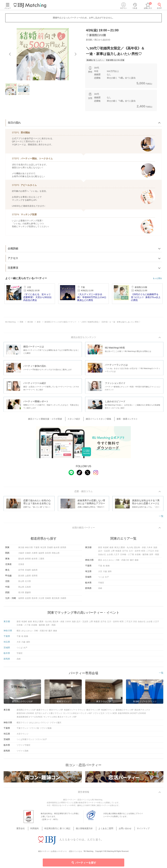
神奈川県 (29, 549)
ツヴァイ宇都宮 (23, 747)
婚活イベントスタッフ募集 (98, 420)
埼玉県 (43, 549)
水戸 (107, 578)
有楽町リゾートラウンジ (75, 711)
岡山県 (21, 588)
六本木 (150, 549)
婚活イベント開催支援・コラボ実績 (49, 420)
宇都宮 (101, 584)
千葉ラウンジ (23, 730)
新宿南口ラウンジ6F (125, 711)
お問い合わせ (121, 830)
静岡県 (28, 560)
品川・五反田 (104, 552)
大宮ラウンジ (23, 735)
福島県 (35, 571)
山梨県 (28, 577)
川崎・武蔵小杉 (122, 562)
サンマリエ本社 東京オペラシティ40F (60, 718)
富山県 (21, 583)
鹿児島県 (56, 600)
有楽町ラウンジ (108, 711)
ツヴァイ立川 (99, 715)
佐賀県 (28, 600)
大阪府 (21, 554)
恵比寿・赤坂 (140, 549)
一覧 (161, 517)
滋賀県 (41, 554)
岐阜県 (35, 560)
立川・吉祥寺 (135, 552)
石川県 (28, 583)
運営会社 (27, 830)
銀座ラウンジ (42, 711)
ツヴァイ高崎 (23, 752)
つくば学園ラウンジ (25, 741)
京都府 (28, 554)
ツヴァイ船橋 (46, 730)
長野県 (35, 577)
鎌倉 (137, 562)
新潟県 (21, 577)
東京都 (21, 549)
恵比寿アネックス (142, 711)
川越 (105, 573)
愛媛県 (28, 594)
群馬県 (63, 549)
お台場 (110, 556)
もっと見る (157, 278)
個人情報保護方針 (85, 830)
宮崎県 (48, 600)
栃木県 (57, 549)
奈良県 (48, 554)
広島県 (28, 588)
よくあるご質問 (104, 830)
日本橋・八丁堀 (127, 556)
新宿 (100, 549)
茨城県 (50, 549)
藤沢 (132, 562)
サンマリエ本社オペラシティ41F (78, 715)
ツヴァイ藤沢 (55, 724)
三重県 (41, 560)
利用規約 (39, 830)
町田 (143, 552)
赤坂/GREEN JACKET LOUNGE (132, 715)
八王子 (116, 556)
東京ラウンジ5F (56, 711)
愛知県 (21, 560)
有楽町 (106, 549)
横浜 (100, 562)
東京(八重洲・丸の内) (124, 549)
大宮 (100, 573)
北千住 (125, 552)
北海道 (21, 566)
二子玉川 (150, 552)
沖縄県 (63, 600)
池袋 (155, 549)
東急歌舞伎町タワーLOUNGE (30, 718)
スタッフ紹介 (76, 420)
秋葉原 (118, 552)
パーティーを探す (84, 862)
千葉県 (37, 549)
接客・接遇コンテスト (125, 420)
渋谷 (157, 552)
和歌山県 (56, 554)
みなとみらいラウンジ (39, 724)
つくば (101, 578)
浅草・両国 (154, 556)
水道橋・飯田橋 (142, 556)
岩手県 (21, 571)
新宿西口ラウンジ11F (26, 711)
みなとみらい (109, 562)
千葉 (100, 567)
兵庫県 (35, 554)
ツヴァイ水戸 (41, 741)
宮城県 (28, 571)
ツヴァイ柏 (34, 730)
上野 (113, 552)
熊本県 (35, 600)
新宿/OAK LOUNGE (25, 715)
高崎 (100, 590)
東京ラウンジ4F (93, 711)
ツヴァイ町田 (111, 715)
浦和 (110, 573)
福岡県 (21, 600)
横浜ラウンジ (23, 724)
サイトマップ (137, 830)
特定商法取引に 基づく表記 (60, 830)
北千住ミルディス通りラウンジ (49, 715)
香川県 (21, 594)
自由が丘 (102, 556)
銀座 (112, 549)
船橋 (108, 567)
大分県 (41, 600)
